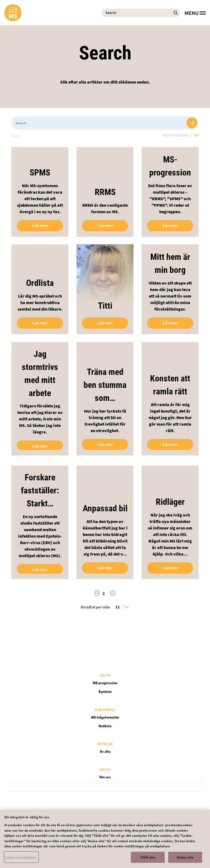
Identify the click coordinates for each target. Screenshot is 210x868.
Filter (16, 136)
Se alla (105, 751)
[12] (122, 607)
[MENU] (197, 13)
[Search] (141, 13)
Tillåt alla (148, 860)
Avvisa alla (185, 860)
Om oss (105, 777)
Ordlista (105, 726)
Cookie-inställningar (20, 860)
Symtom (105, 692)
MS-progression (105, 683)
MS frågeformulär (105, 717)
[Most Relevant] (181, 135)
